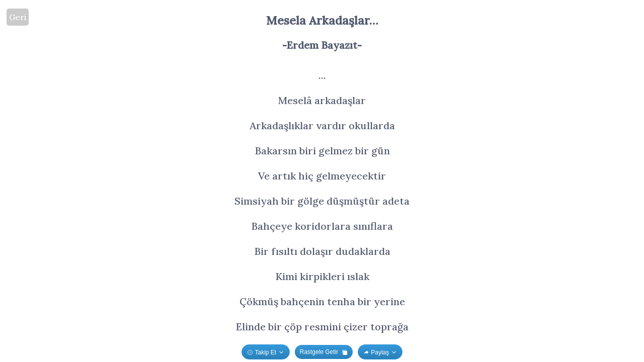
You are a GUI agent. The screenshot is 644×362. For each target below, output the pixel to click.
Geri (18, 17)
